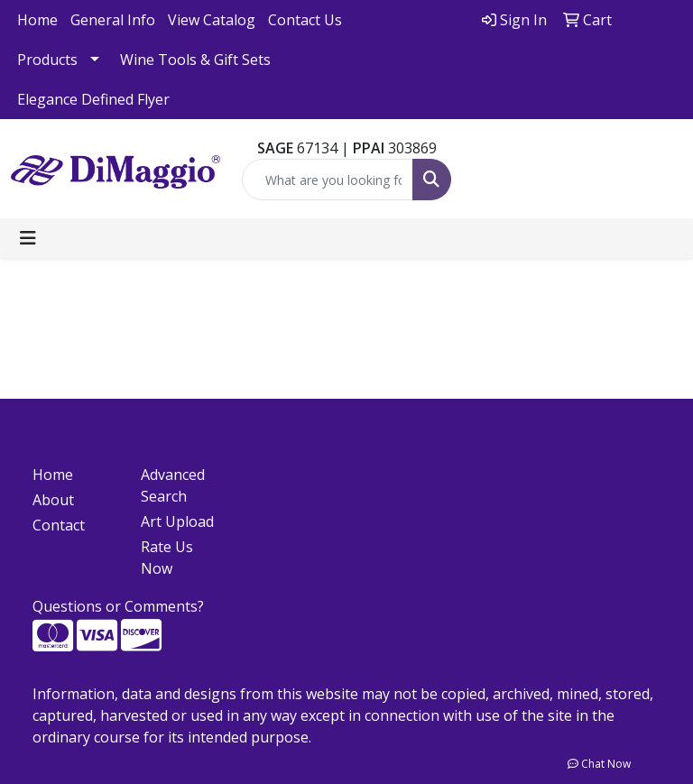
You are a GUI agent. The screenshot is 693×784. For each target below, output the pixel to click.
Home (37, 20)
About (53, 500)
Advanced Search (173, 485)
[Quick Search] (328, 180)
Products (47, 60)
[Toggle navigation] (28, 238)
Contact (59, 525)
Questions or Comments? (118, 606)
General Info (113, 20)
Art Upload (177, 521)
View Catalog (212, 20)
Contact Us (305, 20)
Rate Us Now (167, 558)
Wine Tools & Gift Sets (195, 60)
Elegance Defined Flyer (93, 99)
